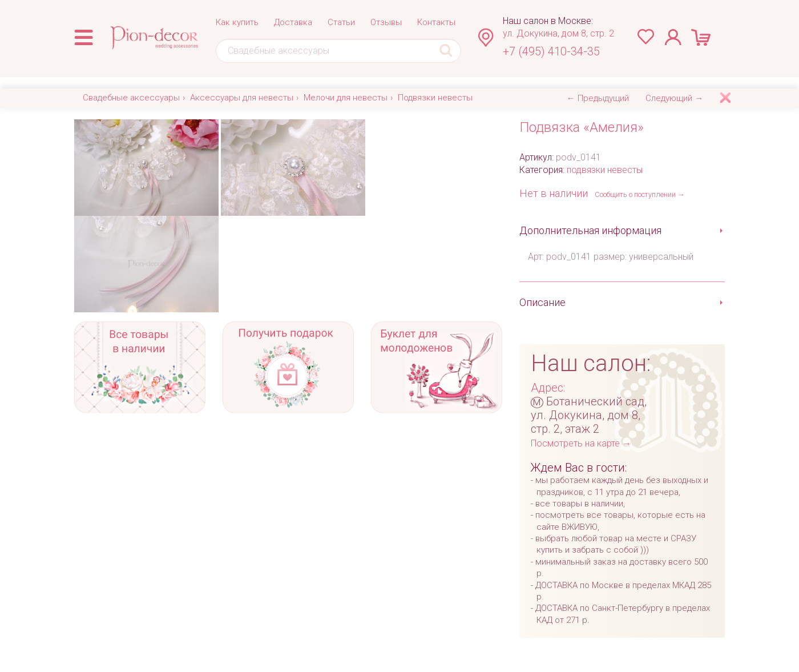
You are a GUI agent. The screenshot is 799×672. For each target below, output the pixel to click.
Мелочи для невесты (346, 98)
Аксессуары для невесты (242, 98)
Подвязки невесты (435, 98)
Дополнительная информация (590, 230)
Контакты (436, 22)
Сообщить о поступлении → (640, 194)
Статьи (341, 22)
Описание (542, 302)
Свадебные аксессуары (131, 98)
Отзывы (386, 22)
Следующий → (674, 98)
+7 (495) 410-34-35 (551, 51)
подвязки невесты (605, 170)
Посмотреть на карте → (581, 443)
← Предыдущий (598, 98)
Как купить (237, 22)
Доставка (293, 22)
